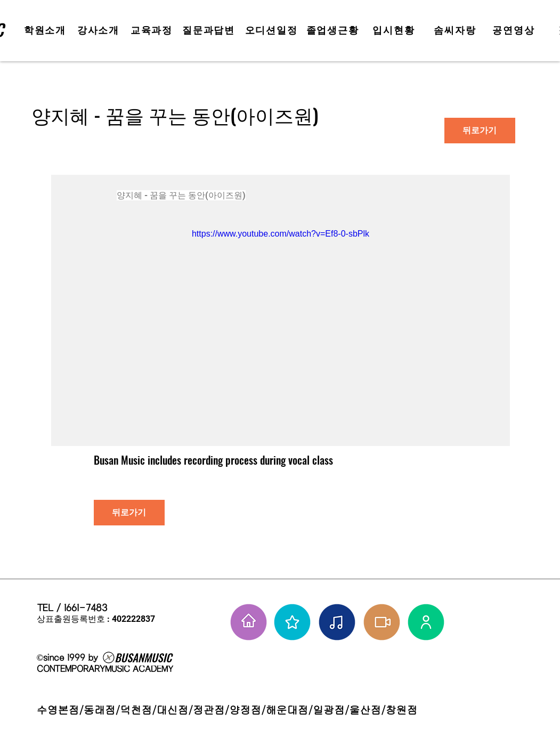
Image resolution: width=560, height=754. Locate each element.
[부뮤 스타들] (292, 622)
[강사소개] (100, 30)
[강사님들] (426, 622)
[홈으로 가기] (249, 622)
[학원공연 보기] (382, 622)
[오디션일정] (273, 30)
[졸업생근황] (334, 30)
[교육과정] (153, 30)
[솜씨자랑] (456, 30)
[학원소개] (46, 30)
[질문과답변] (210, 30)
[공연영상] (515, 30)
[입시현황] (395, 30)
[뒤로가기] (480, 131)
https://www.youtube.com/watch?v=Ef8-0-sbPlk (280, 234)
